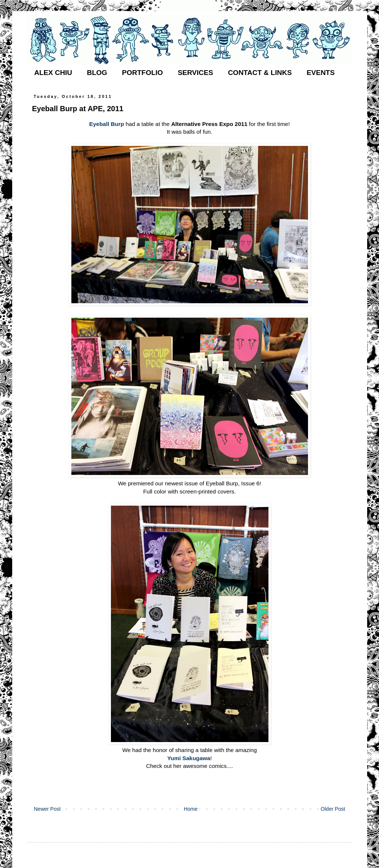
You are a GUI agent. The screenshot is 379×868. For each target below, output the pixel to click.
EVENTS (321, 73)
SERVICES (196, 73)
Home (191, 809)
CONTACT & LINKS (260, 73)
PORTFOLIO (143, 73)
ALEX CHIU (53, 73)
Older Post (333, 809)
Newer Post (47, 809)
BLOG (97, 73)
